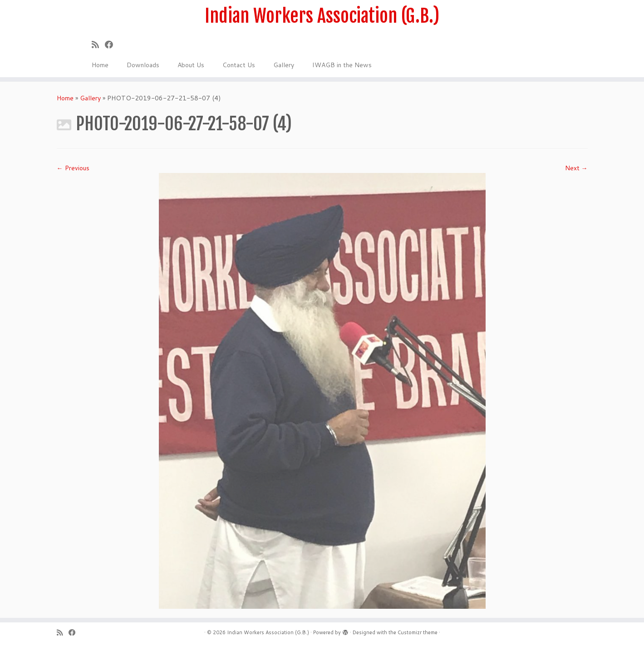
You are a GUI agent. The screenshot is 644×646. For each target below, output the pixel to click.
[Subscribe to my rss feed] (98, 44)
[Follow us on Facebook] (112, 44)
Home (100, 65)
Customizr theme (418, 632)
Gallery (284, 65)
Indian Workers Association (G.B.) (322, 16)
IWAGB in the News (342, 65)
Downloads (143, 65)
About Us (191, 65)
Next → (576, 168)
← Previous (73, 168)
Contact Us (239, 65)
